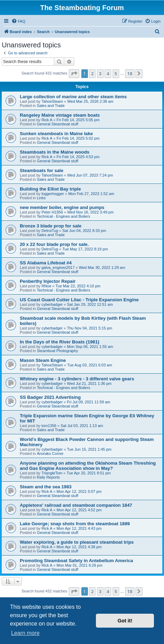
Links (41, 198)
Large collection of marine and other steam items (73, 97)
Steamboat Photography (58, 351)
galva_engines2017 (58, 267)
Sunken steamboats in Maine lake (56, 134)
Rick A (47, 120)
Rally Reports (48, 477)
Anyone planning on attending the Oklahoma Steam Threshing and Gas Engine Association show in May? (88, 466)
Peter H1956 (52, 212)
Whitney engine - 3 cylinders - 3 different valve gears (77, 379)
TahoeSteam (52, 101)
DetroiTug (50, 231)
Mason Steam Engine (43, 360)
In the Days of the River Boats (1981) (60, 342)
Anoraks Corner (50, 453)
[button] (74, 73)
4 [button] (108, 73)
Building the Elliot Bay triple (50, 189)
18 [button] (130, 73)
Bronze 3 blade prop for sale (51, 226)
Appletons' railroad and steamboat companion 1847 (76, 505)
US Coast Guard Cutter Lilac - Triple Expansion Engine (79, 300)
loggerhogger (53, 194)
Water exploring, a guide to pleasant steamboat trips (77, 542)
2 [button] (92, 73)
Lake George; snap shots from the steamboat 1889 (75, 524)
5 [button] (116, 73)
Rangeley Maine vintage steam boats (60, 115)
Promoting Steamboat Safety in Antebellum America (76, 561)
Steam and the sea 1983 (46, 487)
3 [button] (100, 73)
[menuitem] (18, 21)
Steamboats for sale (42, 170)
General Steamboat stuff (58, 124)
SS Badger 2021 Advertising (50, 397)
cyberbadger (52, 304)
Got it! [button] (125, 621)
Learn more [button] (25, 633)
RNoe (46, 286)
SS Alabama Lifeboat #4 (46, 263)
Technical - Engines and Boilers (63, 216)
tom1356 (49, 426)
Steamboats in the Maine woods (55, 152)
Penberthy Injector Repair (48, 281)
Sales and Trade (51, 106)
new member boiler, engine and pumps (62, 207)
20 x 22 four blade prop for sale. (54, 244)
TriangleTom (52, 473)
